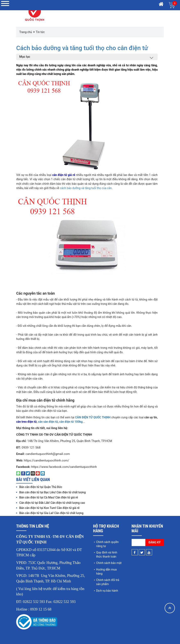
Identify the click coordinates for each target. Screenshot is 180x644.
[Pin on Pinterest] (38, 473)
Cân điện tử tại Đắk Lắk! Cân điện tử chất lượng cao (52, 503)
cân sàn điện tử (48, 421)
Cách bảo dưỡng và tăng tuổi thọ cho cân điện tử (83, 48)
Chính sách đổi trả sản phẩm (108, 582)
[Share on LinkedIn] (43, 473)
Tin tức (40, 32)
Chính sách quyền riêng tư (107, 544)
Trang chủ (26, 32)
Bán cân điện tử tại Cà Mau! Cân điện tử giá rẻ (49, 497)
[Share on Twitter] (28, 473)
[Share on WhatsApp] (18, 473)
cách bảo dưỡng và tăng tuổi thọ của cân (86, 188)
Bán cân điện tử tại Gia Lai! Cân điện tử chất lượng (51, 513)
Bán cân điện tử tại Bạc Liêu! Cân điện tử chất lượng (52, 492)
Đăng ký (155, 542)
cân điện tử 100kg (71, 421)
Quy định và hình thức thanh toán (107, 554)
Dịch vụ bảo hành (107, 590)
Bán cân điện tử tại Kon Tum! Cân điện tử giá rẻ (49, 508)
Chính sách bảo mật (109, 563)
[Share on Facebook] (23, 473)
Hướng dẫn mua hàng (106, 571)
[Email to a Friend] (33, 473)
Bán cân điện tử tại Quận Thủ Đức (41, 487)
